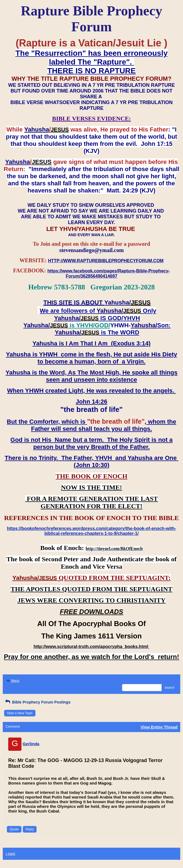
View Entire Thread (159, 727)
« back (10, 854)
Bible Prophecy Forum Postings (37, 702)
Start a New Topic (20, 713)
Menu (12, 681)
